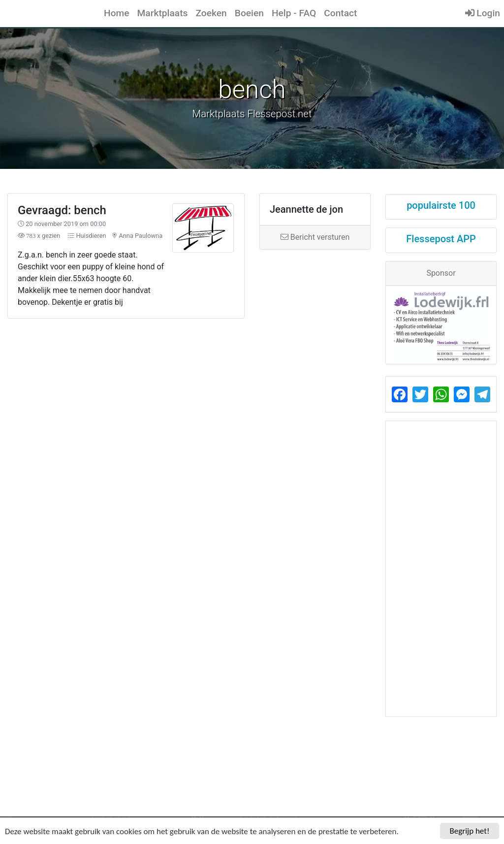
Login (483, 13)
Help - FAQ (294, 13)
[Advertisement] (189, 387)
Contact (340, 13)
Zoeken (211, 13)
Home (117, 13)
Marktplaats (163, 13)
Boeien (249, 13)
